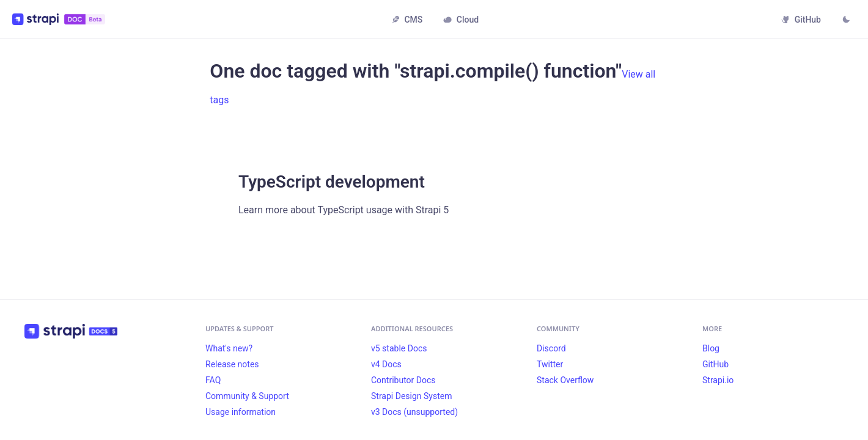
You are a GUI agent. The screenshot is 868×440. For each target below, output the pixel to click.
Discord (551, 348)
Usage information (241, 412)
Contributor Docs (403, 380)
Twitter (550, 364)
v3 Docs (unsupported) (414, 412)
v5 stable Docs (399, 348)
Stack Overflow (565, 380)
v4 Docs (386, 364)
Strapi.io (718, 380)
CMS (407, 20)
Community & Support (247, 396)
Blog (711, 348)
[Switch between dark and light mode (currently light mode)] (846, 21)
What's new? (229, 348)
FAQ (213, 380)
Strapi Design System (411, 396)
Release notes (232, 364)
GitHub (801, 20)
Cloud (461, 20)
